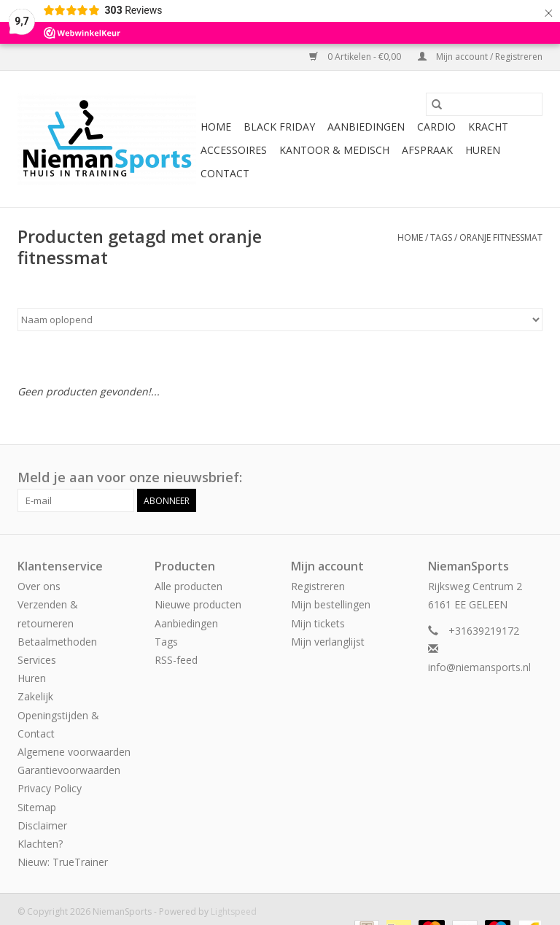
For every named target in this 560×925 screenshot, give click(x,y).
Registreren (318, 586)
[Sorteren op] (280, 320)
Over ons (39, 586)
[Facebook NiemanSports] (505, 478)
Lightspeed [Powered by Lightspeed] (234, 912)
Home (216, 127)
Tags (441, 237)
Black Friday (279, 127)
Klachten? (40, 844)
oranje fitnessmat (501, 237)
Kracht (488, 127)
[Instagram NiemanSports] (531, 478)
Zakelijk (35, 696)
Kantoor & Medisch (334, 150)
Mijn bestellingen (331, 604)
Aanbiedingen (366, 127)
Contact (225, 173)
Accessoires (234, 150)
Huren (483, 150)
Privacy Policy (50, 788)
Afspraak (427, 150)
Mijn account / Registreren (480, 57)
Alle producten (188, 586)
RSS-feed (176, 660)
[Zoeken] (484, 104)
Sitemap (37, 807)
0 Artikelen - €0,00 (356, 57)
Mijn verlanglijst (328, 642)
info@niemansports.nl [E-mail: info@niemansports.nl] (479, 667)
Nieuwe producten (198, 604)
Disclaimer (42, 825)
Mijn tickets (318, 623)
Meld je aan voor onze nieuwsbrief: (130, 477)
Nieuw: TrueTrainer (63, 862)
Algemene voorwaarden (74, 752)
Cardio (436, 127)
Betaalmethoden (57, 642)
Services (37, 660)
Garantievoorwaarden (69, 770)
